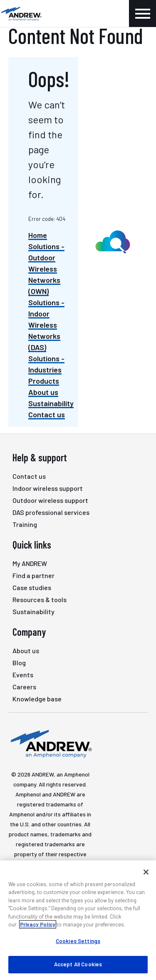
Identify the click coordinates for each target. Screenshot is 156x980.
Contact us (47, 414)
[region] (78, 920)
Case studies (32, 587)
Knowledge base (37, 699)
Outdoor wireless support (50, 500)
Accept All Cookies (78, 964)
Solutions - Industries (46, 364)
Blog (19, 663)
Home (38, 235)
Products (44, 381)
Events (23, 675)
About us (43, 392)
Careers (24, 687)
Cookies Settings (78, 941)
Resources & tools (40, 599)
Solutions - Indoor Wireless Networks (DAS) (46, 325)
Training (25, 524)
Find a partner (33, 575)
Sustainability (51, 403)
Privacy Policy (38, 924)
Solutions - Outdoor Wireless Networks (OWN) (46, 269)
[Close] (146, 872)
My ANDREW (30, 563)
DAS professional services (51, 512)
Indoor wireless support (48, 488)
